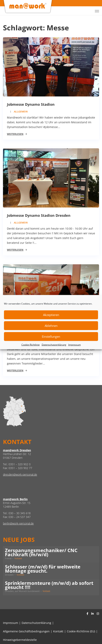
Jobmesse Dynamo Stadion (31, 104)
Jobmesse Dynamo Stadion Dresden (39, 215)
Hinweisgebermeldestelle (20, 640)
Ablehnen (51, 326)
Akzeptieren (51, 315)
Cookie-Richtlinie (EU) (81, 631)
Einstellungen (51, 336)
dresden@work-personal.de (20, 474)
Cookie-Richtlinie (31, 344)
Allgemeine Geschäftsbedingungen (26, 631)
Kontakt (58, 631)
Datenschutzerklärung (54, 344)
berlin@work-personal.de (18, 523)
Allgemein (21, 112)
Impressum (75, 344)
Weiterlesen (15, 134)
